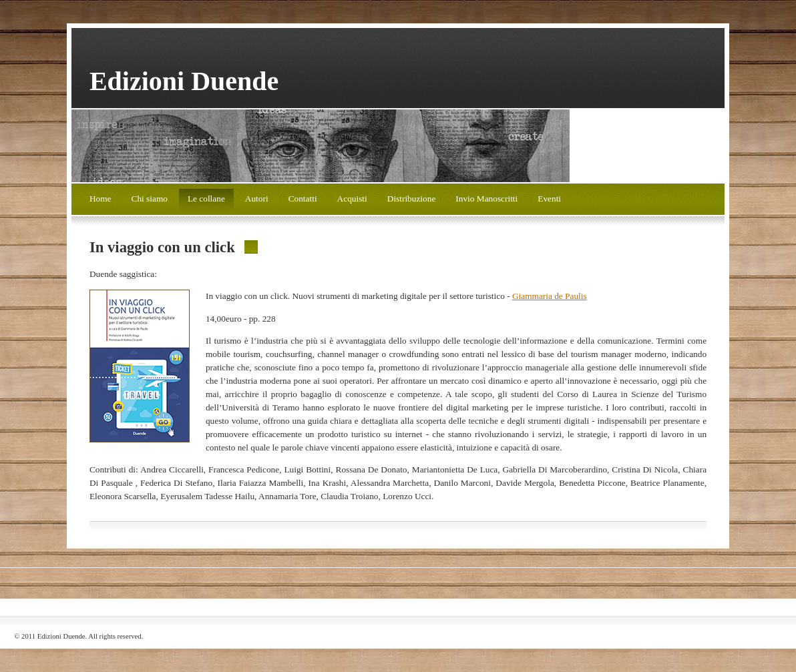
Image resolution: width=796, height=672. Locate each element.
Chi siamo (150, 199)
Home (101, 199)
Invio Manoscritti (486, 199)
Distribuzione (412, 199)
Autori (257, 199)
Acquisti (352, 199)
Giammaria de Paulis (550, 296)
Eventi (549, 199)
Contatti (303, 199)
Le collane (206, 199)
